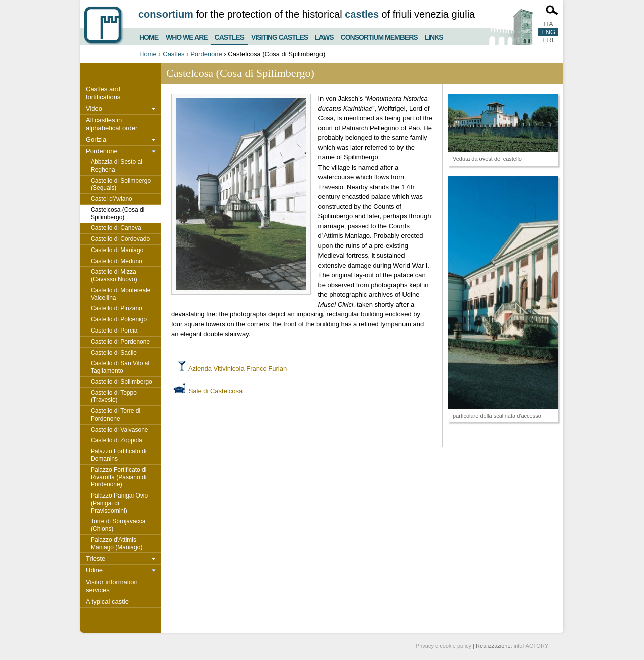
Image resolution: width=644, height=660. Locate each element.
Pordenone (206, 54)
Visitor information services (112, 586)
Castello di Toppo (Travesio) (114, 397)
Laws (324, 36)
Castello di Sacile (114, 353)
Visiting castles (279, 36)
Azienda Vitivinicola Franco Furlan (237, 368)
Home (149, 36)
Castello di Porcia (114, 331)
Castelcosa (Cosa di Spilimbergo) (117, 214)
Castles (229, 35)
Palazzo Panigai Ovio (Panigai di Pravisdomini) (119, 503)
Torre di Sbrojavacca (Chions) (118, 525)
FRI (549, 40)
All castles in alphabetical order (111, 124)
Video (94, 108)
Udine (94, 570)
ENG (548, 32)
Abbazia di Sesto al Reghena (116, 166)
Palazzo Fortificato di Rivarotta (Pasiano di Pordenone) (118, 477)
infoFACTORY (531, 646)
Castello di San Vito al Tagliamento (120, 367)
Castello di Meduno (116, 261)
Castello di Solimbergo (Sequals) (121, 184)
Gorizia (96, 140)
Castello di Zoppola (116, 440)
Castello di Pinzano (116, 308)
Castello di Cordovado (120, 239)
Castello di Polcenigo (119, 319)
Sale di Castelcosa (216, 391)
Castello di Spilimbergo (122, 382)
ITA (548, 24)
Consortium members (379, 36)
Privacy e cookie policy (444, 646)
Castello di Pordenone (120, 342)
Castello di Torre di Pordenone (115, 415)
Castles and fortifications (103, 93)
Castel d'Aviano (111, 199)
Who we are (187, 36)
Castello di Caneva (116, 228)
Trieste (95, 559)
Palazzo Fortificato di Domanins (118, 455)
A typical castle (107, 601)
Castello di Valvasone (119, 430)
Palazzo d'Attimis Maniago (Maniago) (116, 544)
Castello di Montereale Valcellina (120, 294)
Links (434, 36)
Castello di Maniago (117, 250)
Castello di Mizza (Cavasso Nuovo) (114, 275)
